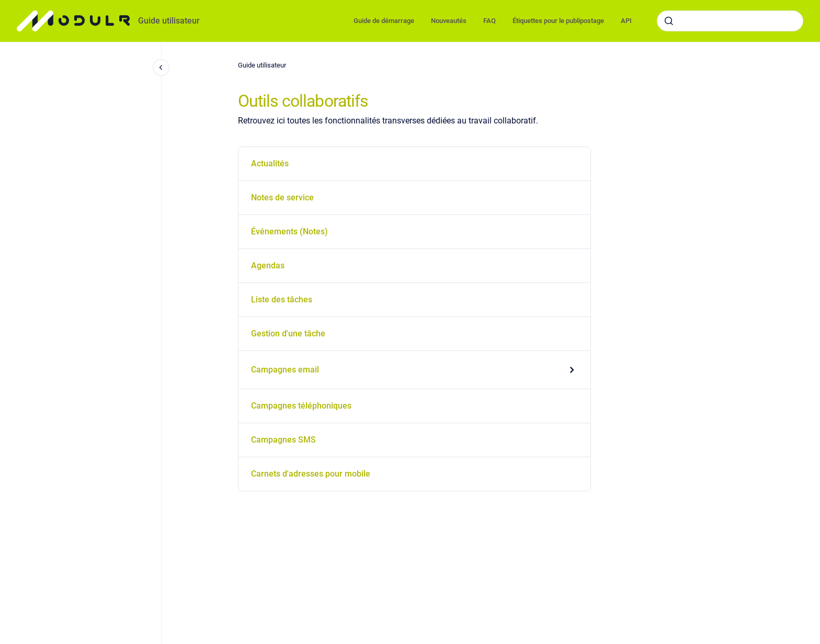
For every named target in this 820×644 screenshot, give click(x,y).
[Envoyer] (669, 21)
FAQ (489, 21)
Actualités (270, 163)
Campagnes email (285, 370)
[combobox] (730, 21)
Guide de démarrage (384, 21)
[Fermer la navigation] (161, 67)
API (626, 21)
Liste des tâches (282, 300)
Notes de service (282, 197)
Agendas (268, 265)
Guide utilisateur (169, 21)
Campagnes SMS (283, 440)
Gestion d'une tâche (288, 334)
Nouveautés (449, 21)
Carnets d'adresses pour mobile (311, 474)
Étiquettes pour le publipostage (558, 21)
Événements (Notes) (289, 231)
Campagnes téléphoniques (301, 406)
